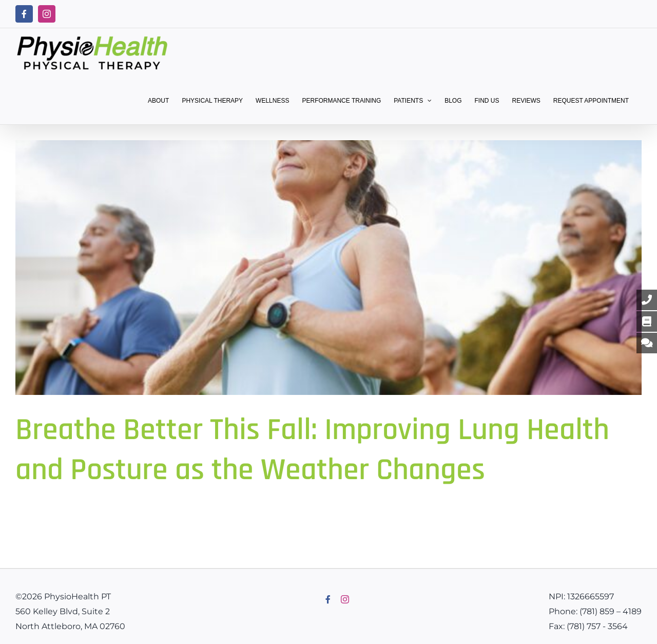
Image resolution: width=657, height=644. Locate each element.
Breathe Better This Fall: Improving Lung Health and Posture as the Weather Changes (312, 450)
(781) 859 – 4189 (611, 611)
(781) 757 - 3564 (597, 626)
